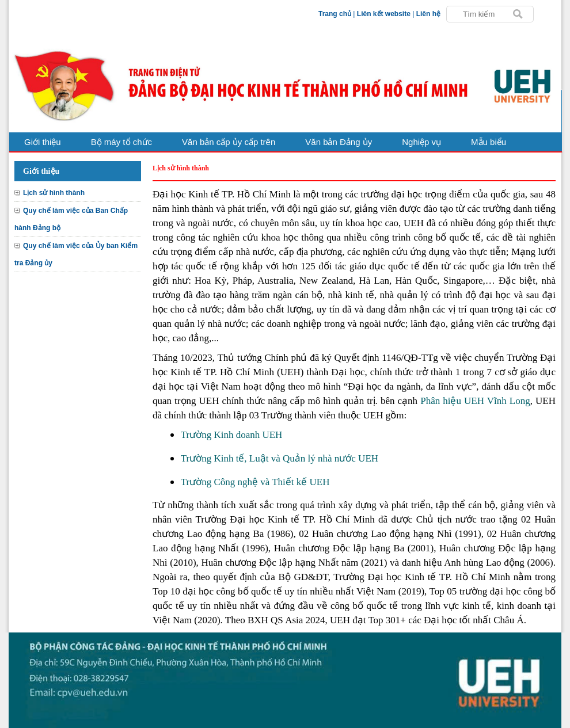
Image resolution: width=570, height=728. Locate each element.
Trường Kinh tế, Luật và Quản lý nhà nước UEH (280, 458)
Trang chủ (335, 14)
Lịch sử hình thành (54, 193)
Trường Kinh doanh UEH (232, 435)
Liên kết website (384, 14)
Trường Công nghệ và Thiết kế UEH (255, 482)
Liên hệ (428, 14)
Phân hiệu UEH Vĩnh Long (475, 401)
